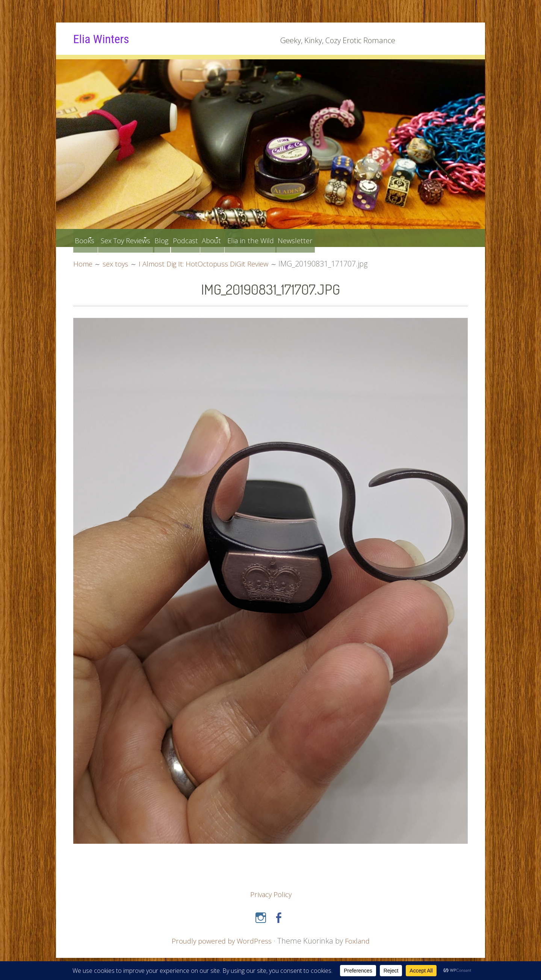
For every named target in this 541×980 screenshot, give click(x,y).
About (257, 238)
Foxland (360, 940)
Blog (191, 238)
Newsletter (361, 238)
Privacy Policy (271, 894)
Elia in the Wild (308, 238)
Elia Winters (107, 38)
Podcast (222, 238)
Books (88, 238)
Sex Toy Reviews (141, 238)
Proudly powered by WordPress (221, 940)
